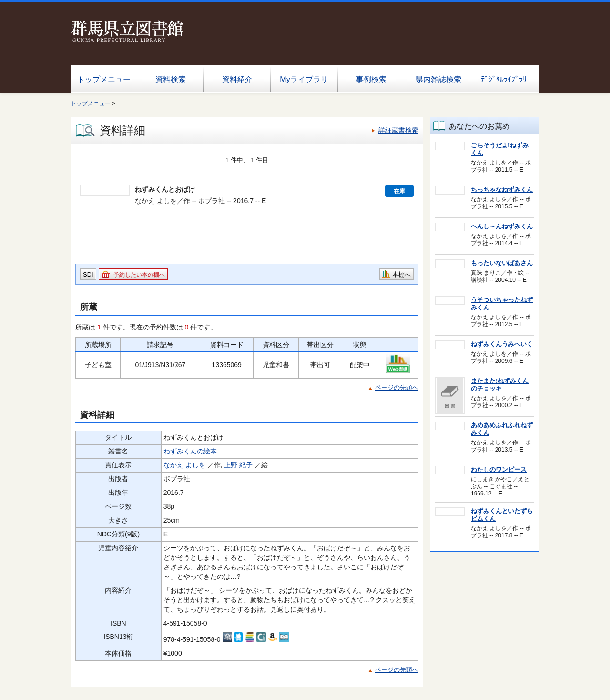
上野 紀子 (238, 465)
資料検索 (171, 79)
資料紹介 (237, 79)
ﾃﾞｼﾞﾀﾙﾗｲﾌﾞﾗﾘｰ (506, 79)
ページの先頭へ (397, 387)
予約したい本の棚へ (139, 275)
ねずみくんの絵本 (190, 451)
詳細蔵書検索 (398, 130)
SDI (88, 274)
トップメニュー (104, 79)
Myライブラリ (304, 79)
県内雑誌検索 (438, 79)
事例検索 (371, 79)
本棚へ (402, 274)
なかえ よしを (184, 465)
